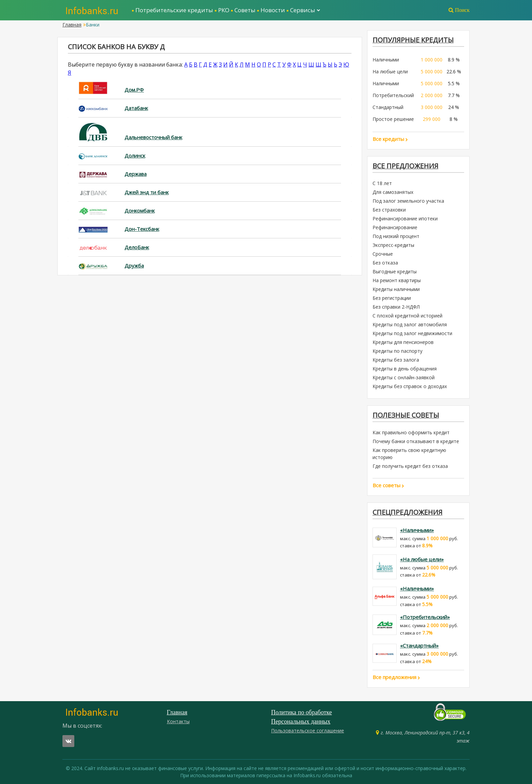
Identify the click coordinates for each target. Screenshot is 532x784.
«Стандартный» (419, 646)
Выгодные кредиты (395, 271)
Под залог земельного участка (408, 201)
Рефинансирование (395, 227)
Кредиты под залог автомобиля (410, 324)
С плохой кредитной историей (407, 316)
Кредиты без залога (396, 360)
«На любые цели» (422, 559)
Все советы (388, 485)
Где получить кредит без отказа (410, 466)
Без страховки (389, 210)
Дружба (134, 266)
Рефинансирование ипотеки (405, 218)
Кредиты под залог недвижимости (412, 333)
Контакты (178, 721)
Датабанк (136, 108)
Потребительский (393, 95)
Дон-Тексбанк (142, 229)
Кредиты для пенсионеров (403, 342)
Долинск (135, 156)
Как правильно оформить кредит (411, 432)
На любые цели (390, 71)
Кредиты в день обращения (405, 369)
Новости (273, 10)
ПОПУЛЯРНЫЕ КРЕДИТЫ (413, 40)
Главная (72, 25)
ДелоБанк (137, 247)
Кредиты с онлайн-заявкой (404, 377)
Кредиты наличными (396, 289)
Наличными (386, 60)
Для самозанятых (393, 192)
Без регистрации (392, 298)
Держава (136, 174)
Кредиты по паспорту (397, 351)
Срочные (383, 254)
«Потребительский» (425, 617)
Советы (245, 10)
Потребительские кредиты (174, 10)
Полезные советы (406, 415)
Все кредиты (390, 139)
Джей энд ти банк (147, 192)
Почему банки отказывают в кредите (416, 441)
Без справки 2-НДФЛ (396, 307)
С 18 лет (382, 183)
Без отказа (385, 263)
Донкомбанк (140, 211)
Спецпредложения (407, 512)
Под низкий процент (396, 236)
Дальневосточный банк (153, 137)
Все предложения (405, 166)
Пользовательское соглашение (308, 731)
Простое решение (393, 119)
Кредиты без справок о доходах (410, 386)
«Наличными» (417, 530)
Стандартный (388, 107)
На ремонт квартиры (397, 280)
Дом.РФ (134, 90)
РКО (224, 10)
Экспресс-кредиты (393, 245)
